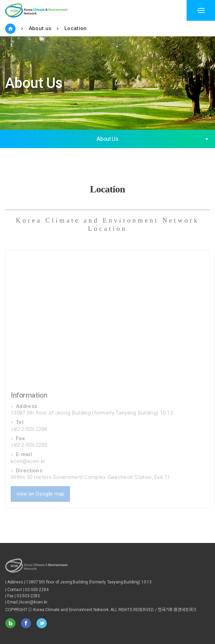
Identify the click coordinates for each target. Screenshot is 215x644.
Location (75, 28)
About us (40, 28)
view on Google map (40, 485)
